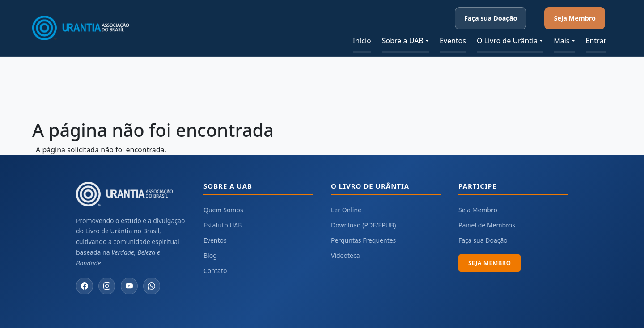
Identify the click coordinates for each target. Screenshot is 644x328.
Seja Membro (587, 10)
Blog (210, 240)
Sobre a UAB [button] (403, 25)
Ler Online (346, 194)
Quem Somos (223, 194)
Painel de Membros (487, 209)
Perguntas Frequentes (363, 225)
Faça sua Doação (529, 10)
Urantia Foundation (443, 315)
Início (362, 25)
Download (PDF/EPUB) (363, 209)
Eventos (453, 25)
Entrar (596, 25)
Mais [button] (561, 25)
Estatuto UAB (223, 209)
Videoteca (345, 240)
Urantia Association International (523, 315)
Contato (215, 255)
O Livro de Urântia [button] (507, 25)
